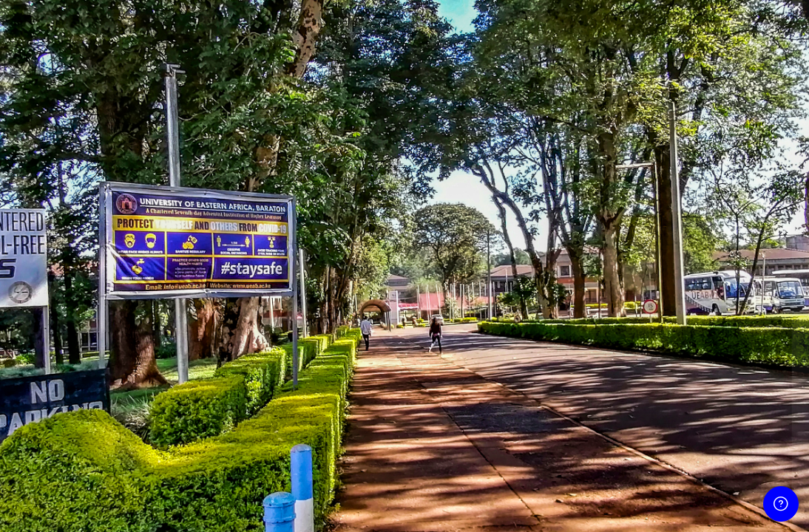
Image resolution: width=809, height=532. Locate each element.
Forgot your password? (742, 356)
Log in (653, 396)
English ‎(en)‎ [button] (600, 507)
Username (545, 215)
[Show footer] (781, 504)
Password (545, 287)
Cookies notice (700, 507)
